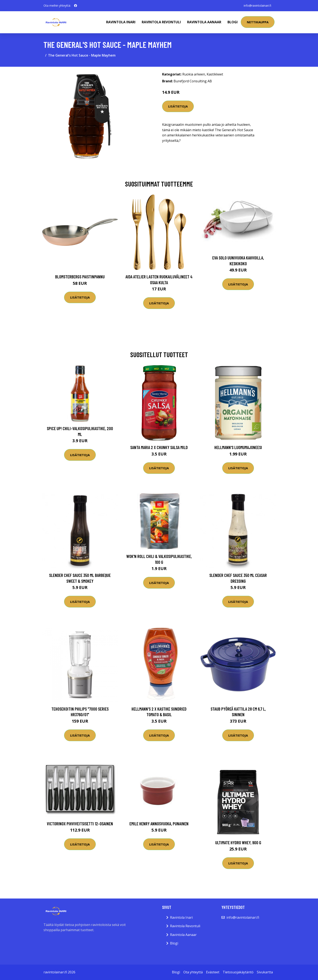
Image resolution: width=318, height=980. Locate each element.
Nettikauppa (258, 22)
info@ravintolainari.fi (257, 6)
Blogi (233, 22)
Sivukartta (265, 972)
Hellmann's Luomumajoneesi (238, 447)
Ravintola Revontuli (161, 22)
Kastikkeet (215, 74)
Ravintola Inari (121, 22)
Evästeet (213, 972)
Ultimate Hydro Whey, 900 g (238, 842)
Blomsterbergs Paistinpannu (80, 277)
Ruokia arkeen (194, 74)
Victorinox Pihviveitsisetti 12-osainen (80, 824)
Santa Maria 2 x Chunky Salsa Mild (159, 447)
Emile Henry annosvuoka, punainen (159, 824)
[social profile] (76, 6)
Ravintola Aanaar (204, 22)
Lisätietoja (178, 106)
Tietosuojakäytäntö (238, 972)
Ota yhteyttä (193, 972)
